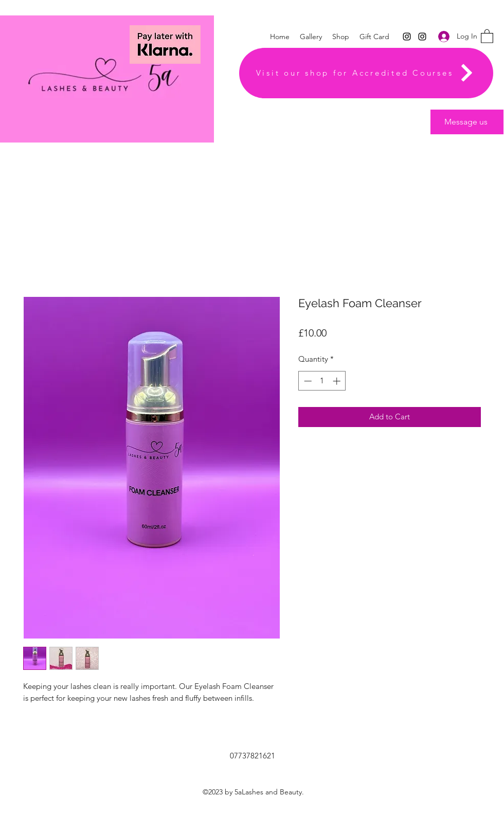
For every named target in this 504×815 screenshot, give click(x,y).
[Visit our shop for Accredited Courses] (366, 73)
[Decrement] (307, 381)
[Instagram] (407, 37)
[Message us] (467, 122)
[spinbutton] (322, 381)
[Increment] (338, 381)
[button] (487, 36)
